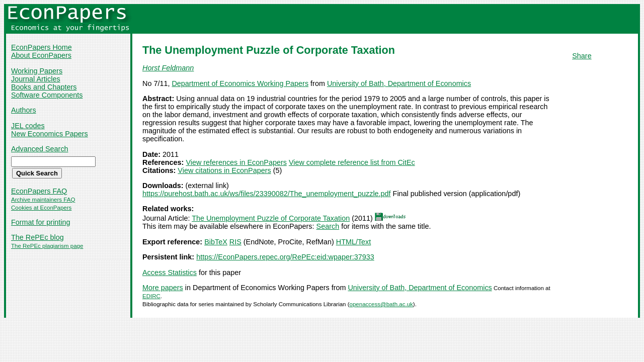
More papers (163, 288)
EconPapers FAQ (39, 191)
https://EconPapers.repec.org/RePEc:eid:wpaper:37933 (285, 257)
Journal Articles (36, 79)
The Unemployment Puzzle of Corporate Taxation (271, 218)
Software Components (47, 95)
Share (582, 56)
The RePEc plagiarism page (47, 246)
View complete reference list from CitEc (352, 162)
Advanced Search (40, 149)
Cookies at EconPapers (41, 208)
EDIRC (151, 296)
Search (328, 226)
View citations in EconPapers (224, 170)
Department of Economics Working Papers (240, 83)
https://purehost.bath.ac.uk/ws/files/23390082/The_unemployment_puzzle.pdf (267, 194)
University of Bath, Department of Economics (399, 83)
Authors (24, 110)
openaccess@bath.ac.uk (381, 304)
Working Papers (37, 71)
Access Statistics (170, 273)
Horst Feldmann (168, 68)
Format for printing (41, 222)
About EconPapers (41, 55)
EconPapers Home (42, 47)
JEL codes (28, 126)
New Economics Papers (50, 134)
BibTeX (216, 242)
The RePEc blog (37, 237)
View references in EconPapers (236, 162)
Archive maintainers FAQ (43, 200)
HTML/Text (354, 242)
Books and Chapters (44, 87)
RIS (235, 242)
